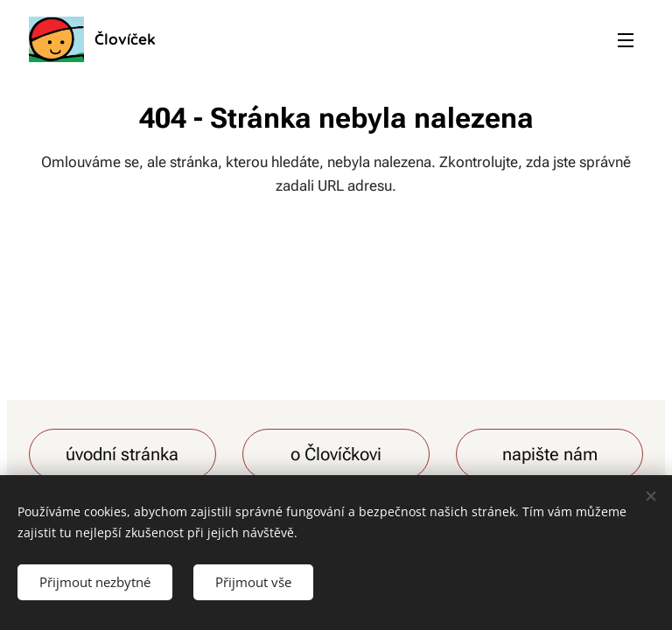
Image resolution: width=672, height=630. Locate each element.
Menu (626, 40)
